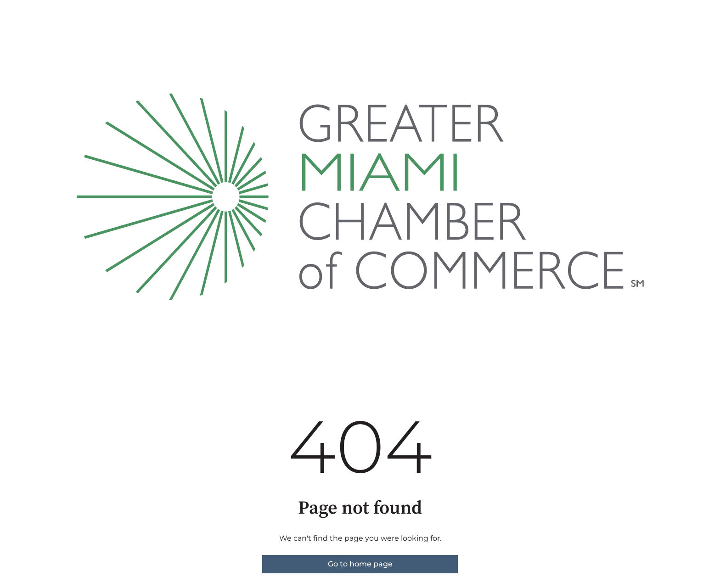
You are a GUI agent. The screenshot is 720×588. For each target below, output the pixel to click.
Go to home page (360, 564)
